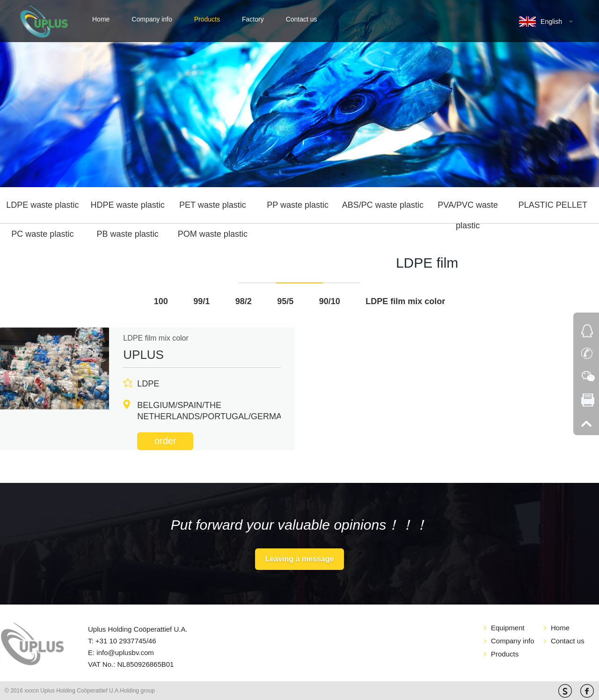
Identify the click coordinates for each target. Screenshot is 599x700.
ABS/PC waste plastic (383, 205)
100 (161, 301)
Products (207, 19)
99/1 (201, 301)
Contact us (302, 19)
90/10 (330, 301)
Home (101, 19)
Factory (253, 19)
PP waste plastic (298, 205)
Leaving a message (300, 559)
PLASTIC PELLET (553, 205)
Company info (152, 19)
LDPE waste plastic (42, 205)
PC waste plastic (42, 234)
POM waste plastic (213, 234)
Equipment (508, 628)
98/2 (244, 301)
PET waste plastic (213, 205)
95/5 (285, 301)
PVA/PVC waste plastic (468, 208)
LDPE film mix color (405, 301)
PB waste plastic (128, 234)
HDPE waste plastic (128, 205)
